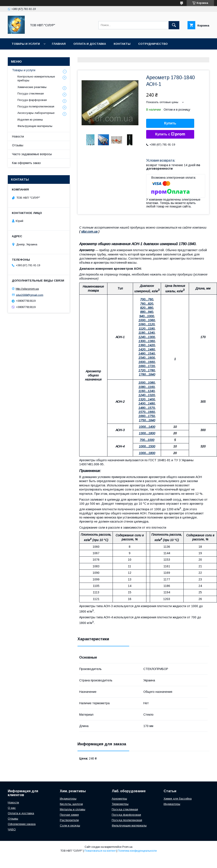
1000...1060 (147, 320)
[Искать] (174, 25)
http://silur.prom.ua (27, 289)
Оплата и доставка (90, 44)
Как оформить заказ (26, 163)
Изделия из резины (30, 120)
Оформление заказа (22, 824)
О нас (12, 808)
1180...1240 (146, 333)
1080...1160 (146, 387)
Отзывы (18, 145)
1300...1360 (147, 341)
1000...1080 (147, 383)
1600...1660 (147, 362)
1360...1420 (147, 345)
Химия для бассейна (178, 799)
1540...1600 (147, 358)
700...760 (147, 299)
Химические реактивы (32, 87)
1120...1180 (147, 329)
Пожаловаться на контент (100, 851)
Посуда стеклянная (31, 94)
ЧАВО (12, 829)
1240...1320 (147, 395)
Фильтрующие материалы (35, 126)
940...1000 (147, 316)
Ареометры (119, 799)
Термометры (120, 804)
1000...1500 (147, 446)
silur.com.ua (89, 232)
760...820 (147, 304)
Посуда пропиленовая (127, 820)
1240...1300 (147, 337)
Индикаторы (68, 799)
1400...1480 (147, 404)
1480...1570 (147, 408)
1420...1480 (147, 350)
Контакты (122, 44)
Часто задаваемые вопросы (32, 154)
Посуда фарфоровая (32, 100)
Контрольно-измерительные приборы (36, 78)
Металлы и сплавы (73, 809)
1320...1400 (147, 399)
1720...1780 (147, 370)
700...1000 (147, 440)
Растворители (69, 820)
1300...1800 (147, 433)
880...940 (147, 312)
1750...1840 (147, 420)
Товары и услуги (26, 44)
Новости (18, 136)
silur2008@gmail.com (30, 295)
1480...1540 (147, 354)
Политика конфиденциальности (137, 851)
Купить (170, 123)
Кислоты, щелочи (71, 804)
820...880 (147, 308)
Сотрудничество (153, 44)
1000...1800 (147, 453)
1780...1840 (147, 374)
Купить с (170, 134)
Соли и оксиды (70, 825)
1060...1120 (146, 324)
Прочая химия (69, 815)
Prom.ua (127, 847)
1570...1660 (147, 412)
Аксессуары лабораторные (36, 113)
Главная (59, 44)
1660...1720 (147, 366)
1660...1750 (147, 416)
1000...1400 (147, 427)
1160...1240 (146, 391)
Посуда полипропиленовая (36, 106)
